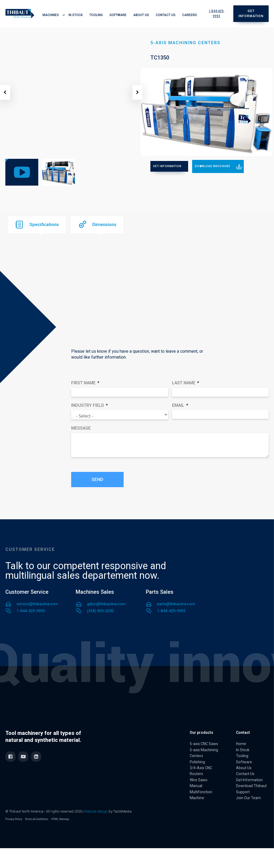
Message (81, 428)
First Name (83, 383)
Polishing (197, 762)
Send (97, 479)
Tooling (96, 15)
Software (118, 15)
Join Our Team (248, 798)
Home (241, 744)
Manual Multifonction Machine (201, 792)
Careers (190, 15)
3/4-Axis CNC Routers (201, 771)
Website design (96, 811)
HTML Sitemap (60, 819)
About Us (141, 15)
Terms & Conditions (37, 819)
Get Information (249, 780)
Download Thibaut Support (251, 789)
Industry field (88, 405)
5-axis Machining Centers (204, 753)
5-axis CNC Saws (204, 744)
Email (178, 405)
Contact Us (166, 15)
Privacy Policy (14, 819)
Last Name (184, 383)
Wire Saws (199, 780)
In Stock (76, 15)
